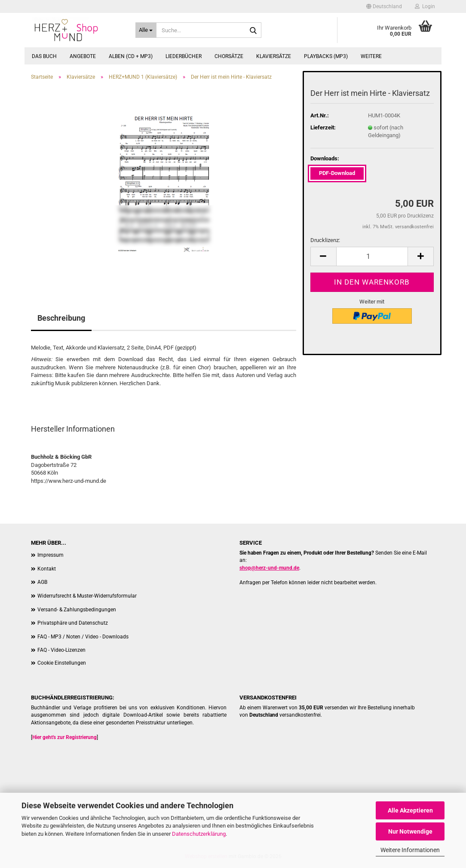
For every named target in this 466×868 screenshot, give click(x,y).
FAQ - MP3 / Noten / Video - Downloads (83, 637)
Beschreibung (61, 318)
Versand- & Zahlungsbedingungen (77, 610)
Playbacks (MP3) (326, 56)
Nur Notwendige (410, 831)
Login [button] (425, 6)
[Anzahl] (372, 256)
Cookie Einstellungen (62, 663)
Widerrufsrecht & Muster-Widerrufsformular (87, 596)
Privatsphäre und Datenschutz (73, 623)
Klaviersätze (274, 56)
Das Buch (44, 56)
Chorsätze (229, 56)
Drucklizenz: (325, 240)
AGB (42, 582)
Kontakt (47, 569)
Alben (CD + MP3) (131, 56)
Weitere (371, 56)
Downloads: (325, 158)
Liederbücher (184, 56)
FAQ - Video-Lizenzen (61, 650)
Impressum (51, 555)
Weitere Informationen (410, 850)
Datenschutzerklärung (199, 834)
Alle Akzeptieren (410, 810)
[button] (384, 6)
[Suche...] (146, 30)
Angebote (83, 56)
